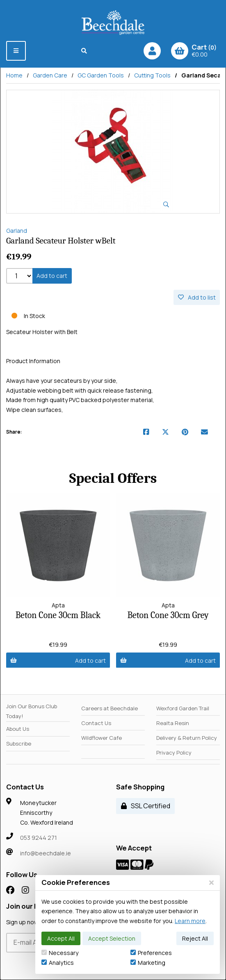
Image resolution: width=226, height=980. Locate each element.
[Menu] (16, 51)
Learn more (190, 921)
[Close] (211, 882)
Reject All (195, 938)
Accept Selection (112, 938)
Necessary (60, 953)
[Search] (84, 51)
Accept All (61, 938)
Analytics (58, 963)
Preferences (151, 953)
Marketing (148, 963)
